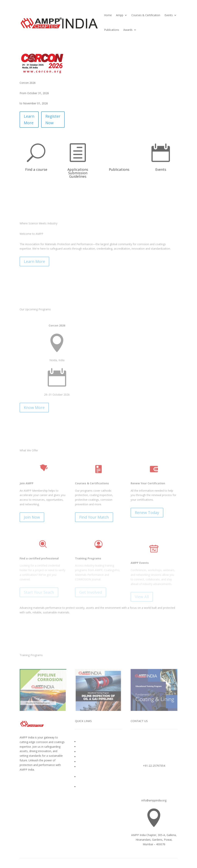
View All (142, 674)
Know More (34, 463)
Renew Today (147, 590)
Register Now (53, 119)
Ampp (120, 15)
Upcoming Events (89, 757)
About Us (83, 742)
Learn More (29, 119)
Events (169, 15)
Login (81, 787)
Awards (128, 30)
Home (108, 15)
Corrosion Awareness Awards (96, 752)
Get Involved (91, 669)
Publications (112, 30)
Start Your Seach (39, 669)
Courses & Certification (146, 15)
